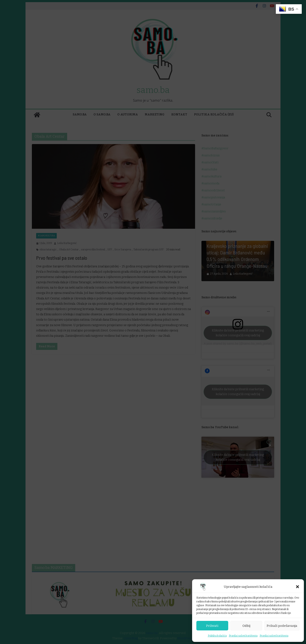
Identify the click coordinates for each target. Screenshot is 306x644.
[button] (297, 587)
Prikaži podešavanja (282, 626)
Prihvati (212, 626)
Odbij (246, 626)
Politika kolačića (217, 636)
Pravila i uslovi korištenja (243, 636)
